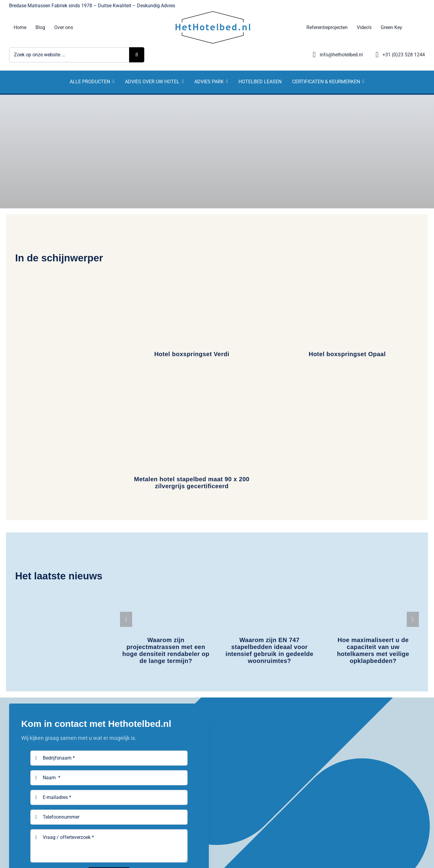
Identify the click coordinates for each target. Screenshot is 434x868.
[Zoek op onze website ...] (69, 55)
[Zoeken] (137, 55)
